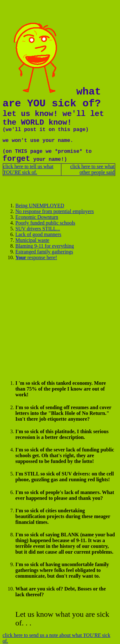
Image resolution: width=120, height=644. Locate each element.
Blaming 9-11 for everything (45, 246)
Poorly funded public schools (45, 223)
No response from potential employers (55, 211)
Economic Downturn (37, 217)
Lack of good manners (38, 234)
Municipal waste (32, 240)
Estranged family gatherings (44, 252)
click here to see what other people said (92, 169)
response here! (36, 257)
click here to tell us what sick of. (28, 169)
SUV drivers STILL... (38, 229)
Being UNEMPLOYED (40, 206)
